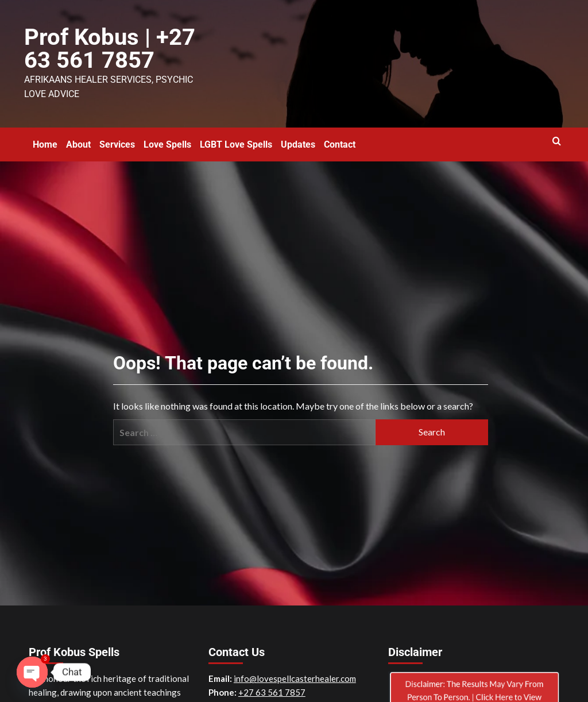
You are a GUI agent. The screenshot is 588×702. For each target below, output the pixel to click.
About (78, 138)
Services (117, 138)
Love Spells (167, 138)
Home (45, 138)
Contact (340, 138)
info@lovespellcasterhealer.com (295, 672)
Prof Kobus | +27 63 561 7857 (100, 46)
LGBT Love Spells (236, 138)
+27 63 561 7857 (272, 686)
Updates (298, 138)
